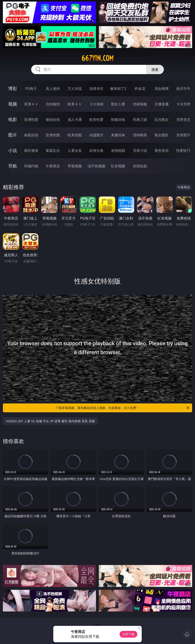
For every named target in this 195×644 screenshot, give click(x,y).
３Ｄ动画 (96, 104)
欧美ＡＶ (75, 104)
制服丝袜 (118, 120)
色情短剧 (140, 166)
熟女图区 (162, 135)
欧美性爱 (96, 120)
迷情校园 (118, 150)
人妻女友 (75, 150)
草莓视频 (75, 166)
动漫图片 (96, 135)
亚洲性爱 (31, 120)
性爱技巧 (183, 150)
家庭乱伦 (53, 150)
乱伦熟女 (162, 120)
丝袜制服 (140, 104)
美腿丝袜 (118, 135)
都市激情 (31, 150)
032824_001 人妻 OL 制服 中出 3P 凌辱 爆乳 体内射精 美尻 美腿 (50, 421)
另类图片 (183, 135)
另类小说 (140, 150)
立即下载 (128, 634)
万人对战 (75, 89)
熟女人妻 (118, 104)
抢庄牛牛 (183, 89)
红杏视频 (118, 166)
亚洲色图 (53, 135)
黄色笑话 (162, 150)
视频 (13, 104)
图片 (13, 135)
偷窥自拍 (31, 135)
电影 (13, 119)
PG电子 (31, 89)
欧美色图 (75, 135)
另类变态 (183, 120)
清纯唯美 (140, 135)
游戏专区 (96, 89)
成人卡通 (75, 120)
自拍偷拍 (53, 104)
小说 (13, 150)
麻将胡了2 (118, 89)
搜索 (155, 69)
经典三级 (140, 120)
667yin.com (97, 58)
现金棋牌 (162, 89)
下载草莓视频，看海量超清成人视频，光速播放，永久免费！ (123, 408)
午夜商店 (53, 166)
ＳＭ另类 (183, 104)
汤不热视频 (96, 166)
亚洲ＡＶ (31, 104)
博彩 (13, 88)
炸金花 (140, 89)
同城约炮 (31, 166)
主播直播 (162, 104)
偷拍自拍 (53, 120)
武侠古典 (96, 150)
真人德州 (53, 89)
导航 (13, 166)
